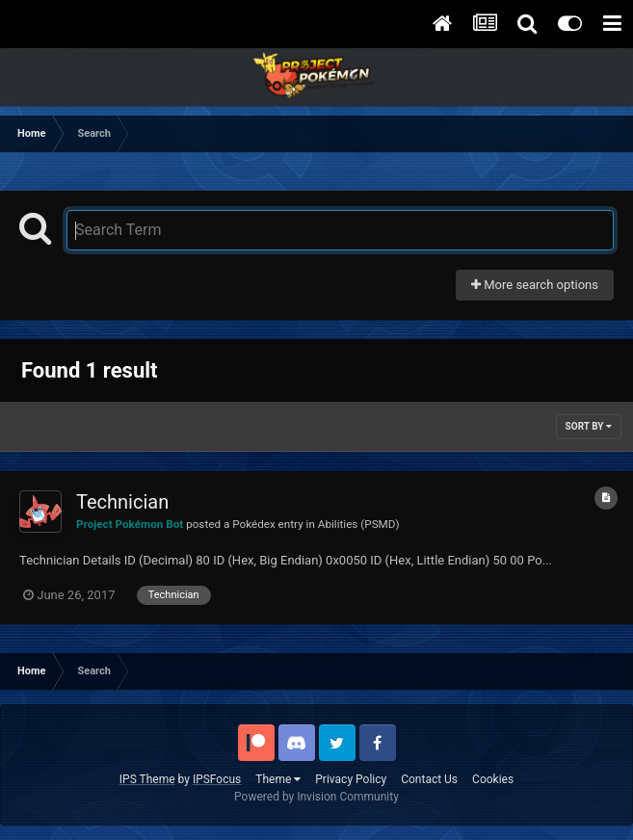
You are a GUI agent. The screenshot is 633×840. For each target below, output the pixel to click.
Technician (122, 502)
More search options (535, 285)
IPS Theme (147, 779)
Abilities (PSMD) (359, 524)
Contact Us (429, 779)
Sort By (589, 426)
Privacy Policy (351, 779)
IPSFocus (217, 779)
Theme (278, 779)
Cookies (493, 779)
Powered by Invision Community (316, 797)
